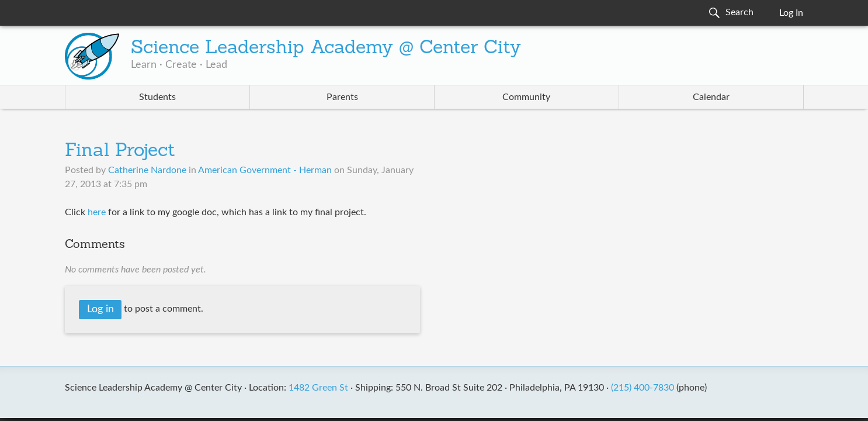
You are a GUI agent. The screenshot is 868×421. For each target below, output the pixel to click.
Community (526, 97)
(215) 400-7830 (643, 388)
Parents (342, 97)
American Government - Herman (265, 170)
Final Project (120, 151)
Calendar (711, 97)
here (97, 212)
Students (157, 97)
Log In (791, 13)
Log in (100, 309)
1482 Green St (318, 388)
